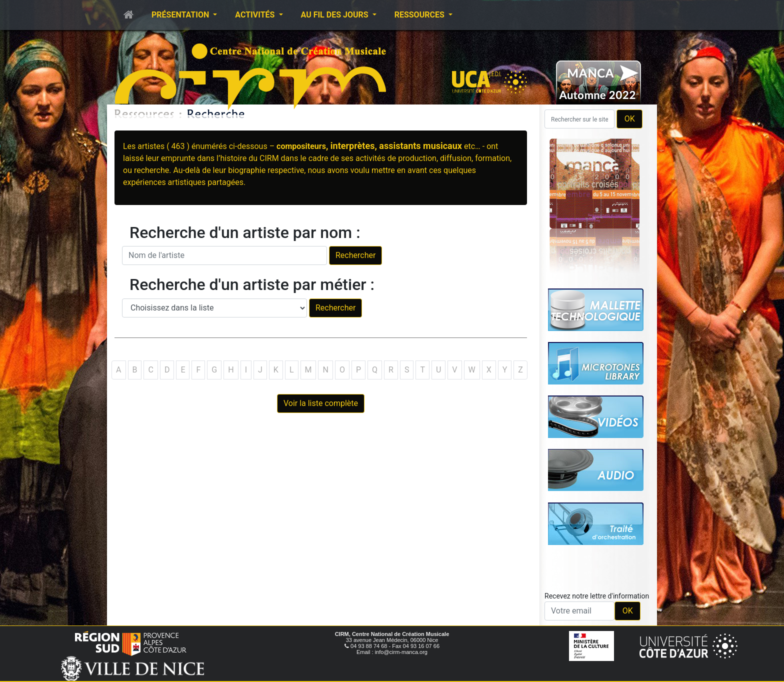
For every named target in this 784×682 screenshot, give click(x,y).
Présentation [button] (181, 15)
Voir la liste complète (321, 403)
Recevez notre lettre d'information (597, 596)
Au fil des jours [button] (336, 15)
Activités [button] (256, 15)
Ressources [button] (420, 15)
